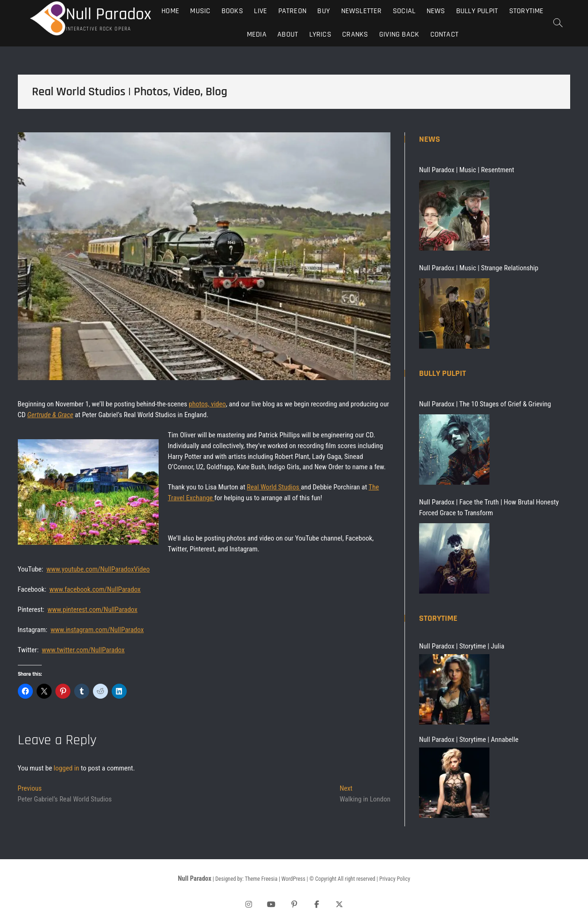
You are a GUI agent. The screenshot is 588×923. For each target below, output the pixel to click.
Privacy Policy (395, 879)
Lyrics (320, 34)
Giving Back (399, 34)
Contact (444, 34)
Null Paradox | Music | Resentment (467, 170)
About (288, 34)
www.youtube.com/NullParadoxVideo (98, 569)
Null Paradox (108, 15)
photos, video (207, 404)
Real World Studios (274, 487)
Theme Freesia (261, 879)
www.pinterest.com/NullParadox (92, 610)
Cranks (355, 34)
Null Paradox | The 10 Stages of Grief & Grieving (485, 404)
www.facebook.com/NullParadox (95, 589)
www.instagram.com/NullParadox (97, 630)
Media (257, 34)
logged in (66, 768)
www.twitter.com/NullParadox (83, 650)
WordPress (294, 879)
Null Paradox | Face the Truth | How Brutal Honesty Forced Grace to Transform (489, 507)
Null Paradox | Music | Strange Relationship (479, 268)
